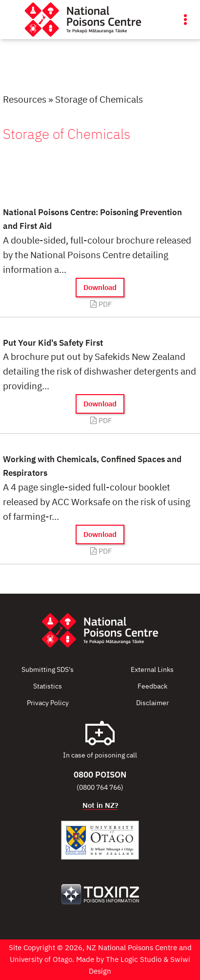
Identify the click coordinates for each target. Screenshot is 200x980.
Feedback (152, 687)
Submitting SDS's (48, 670)
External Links (152, 670)
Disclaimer (152, 703)
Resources (25, 100)
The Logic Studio (134, 960)
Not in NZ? (100, 806)
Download (100, 288)
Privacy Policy (48, 703)
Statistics (48, 687)
